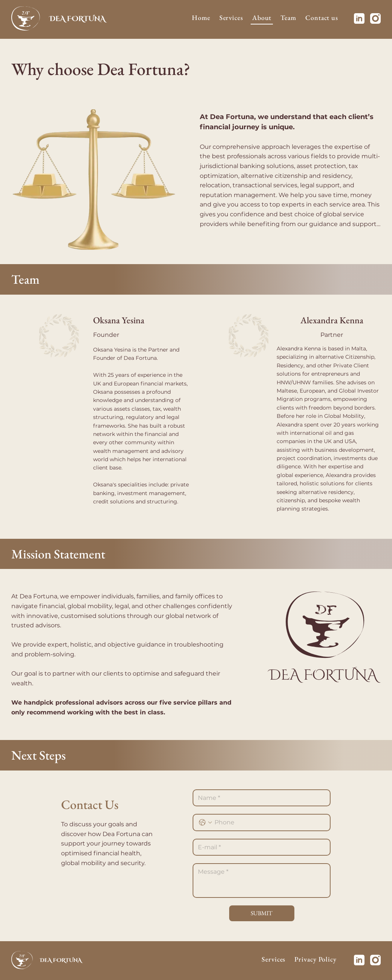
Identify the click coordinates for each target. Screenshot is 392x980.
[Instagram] (375, 18)
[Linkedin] (359, 18)
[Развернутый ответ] (262, 881)
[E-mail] (259, 847)
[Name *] (259, 798)
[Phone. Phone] (269, 823)
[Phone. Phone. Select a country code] (205, 823)
